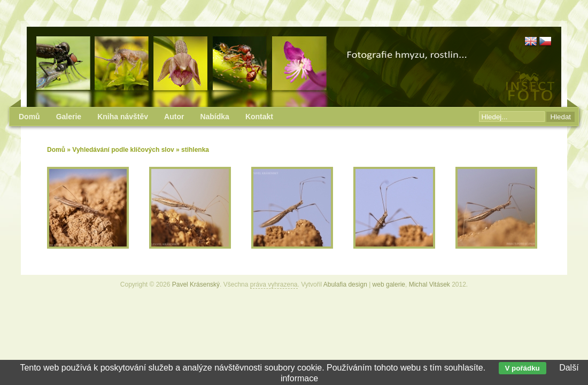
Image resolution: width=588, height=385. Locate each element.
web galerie (389, 284)
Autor (174, 117)
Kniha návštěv (123, 117)
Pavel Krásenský (196, 284)
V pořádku (523, 368)
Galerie (69, 117)
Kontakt (259, 117)
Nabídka (214, 117)
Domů (56, 150)
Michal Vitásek (430, 284)
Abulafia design (345, 284)
